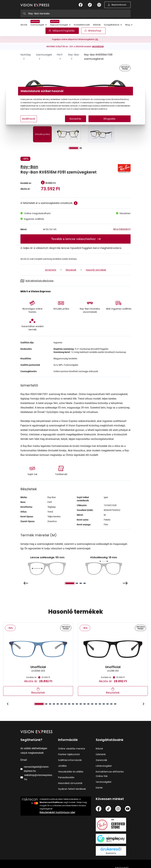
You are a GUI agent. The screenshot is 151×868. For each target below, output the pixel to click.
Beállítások (34, 122)
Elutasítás (76, 122)
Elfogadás (106, 122)
